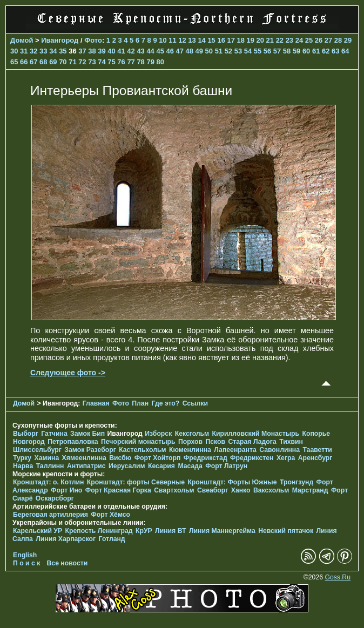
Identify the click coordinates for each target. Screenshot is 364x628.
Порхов (190, 442)
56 (267, 51)
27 (328, 40)
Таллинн (50, 466)
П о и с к (26, 563)
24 (299, 40)
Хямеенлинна (84, 458)
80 (160, 62)
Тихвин (291, 442)
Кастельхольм (142, 450)
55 (258, 51)
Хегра (286, 458)
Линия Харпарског (66, 539)
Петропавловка (73, 442)
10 (163, 40)
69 (53, 62)
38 (92, 51)
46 (170, 51)
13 (192, 40)
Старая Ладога (252, 442)
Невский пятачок (286, 531)
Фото (93, 40)
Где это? (165, 403)
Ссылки (195, 403)
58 (287, 51)
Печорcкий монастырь (138, 442)
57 (277, 51)
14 (201, 40)
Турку (22, 458)
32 (33, 51)
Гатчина (54, 434)
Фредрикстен (252, 458)
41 (121, 51)
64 (345, 51)
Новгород (29, 442)
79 (150, 62)
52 (228, 51)
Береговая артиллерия (50, 515)
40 (111, 51)
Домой (22, 40)
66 (24, 62)
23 (289, 40)
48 (190, 51)
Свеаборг (213, 490)
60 (306, 51)
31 (24, 51)
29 (348, 40)
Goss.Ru (338, 577)
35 (63, 51)
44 (150, 51)
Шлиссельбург (37, 450)
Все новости (68, 563)
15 (211, 40)
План (140, 403)
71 (72, 62)
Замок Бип (87, 434)
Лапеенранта (235, 450)
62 (326, 51)
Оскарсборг (55, 498)
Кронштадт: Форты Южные (232, 482)
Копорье (316, 434)
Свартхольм (174, 490)
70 (63, 62)
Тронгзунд (296, 482)
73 (92, 62)
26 (319, 40)
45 (160, 51)
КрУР (144, 531)
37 (82, 51)
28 (338, 40)
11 (172, 40)
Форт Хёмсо (110, 515)
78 (140, 62)
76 (121, 62)
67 (33, 62)
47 (180, 51)
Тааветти (317, 450)
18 (241, 40)
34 (53, 51)
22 (280, 40)
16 (221, 40)
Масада (190, 466)
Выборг (26, 434)
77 (131, 62)
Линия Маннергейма (222, 531)
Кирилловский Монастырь (256, 434)
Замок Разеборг (90, 450)
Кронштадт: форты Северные (136, 482)
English (25, 555)
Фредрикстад (205, 458)
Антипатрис (86, 466)
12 (182, 40)
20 (260, 40)
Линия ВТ (170, 531)
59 (296, 51)
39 (102, 51)
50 (209, 51)
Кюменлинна (190, 450)
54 (248, 51)
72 (82, 62)
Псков (215, 442)
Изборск (158, 434)
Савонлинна (279, 450)
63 (335, 51)
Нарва (23, 466)
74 (102, 62)
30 (14, 51)
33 (43, 51)
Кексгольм (192, 434)
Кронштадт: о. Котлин (48, 482)
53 (238, 51)
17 (231, 40)
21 (270, 40)
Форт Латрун (226, 466)
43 (140, 51)
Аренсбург (315, 458)
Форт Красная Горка (118, 490)
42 (131, 51)
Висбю (120, 458)
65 (14, 62)
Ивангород (60, 40)
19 (251, 40)
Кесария (161, 466)
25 (309, 40)
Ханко (241, 490)
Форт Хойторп (158, 458)
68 (43, 62)
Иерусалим (127, 466)
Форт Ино (66, 490)
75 (111, 62)
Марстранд (310, 490)
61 (316, 51)
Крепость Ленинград (99, 531)
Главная (96, 403)
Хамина (46, 458)
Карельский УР (38, 531)
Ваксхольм (271, 490)
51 (219, 51)
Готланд (112, 539)
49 (199, 51)
